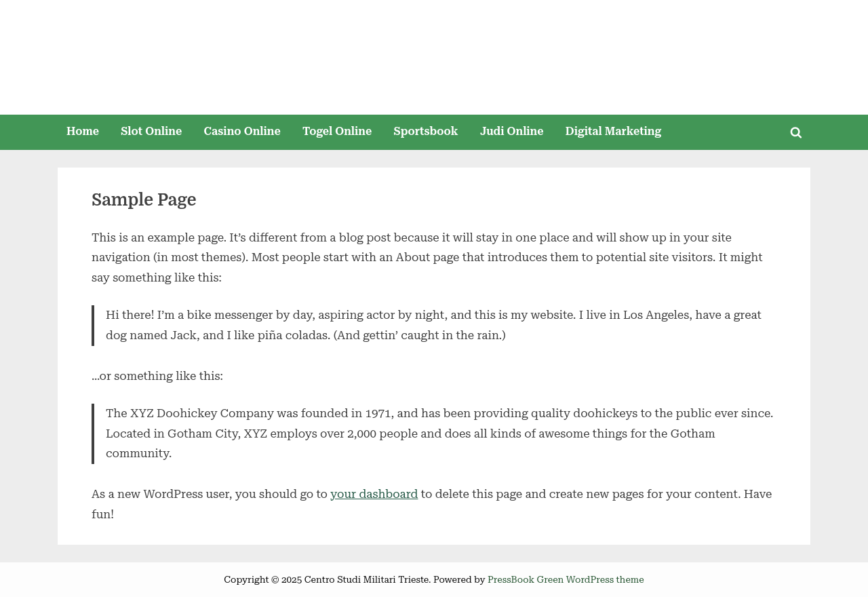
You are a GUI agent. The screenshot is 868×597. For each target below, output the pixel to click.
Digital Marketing (613, 131)
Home (83, 131)
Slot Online (151, 131)
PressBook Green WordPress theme (566, 579)
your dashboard (374, 494)
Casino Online (242, 131)
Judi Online (512, 131)
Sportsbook (426, 131)
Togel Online (337, 131)
